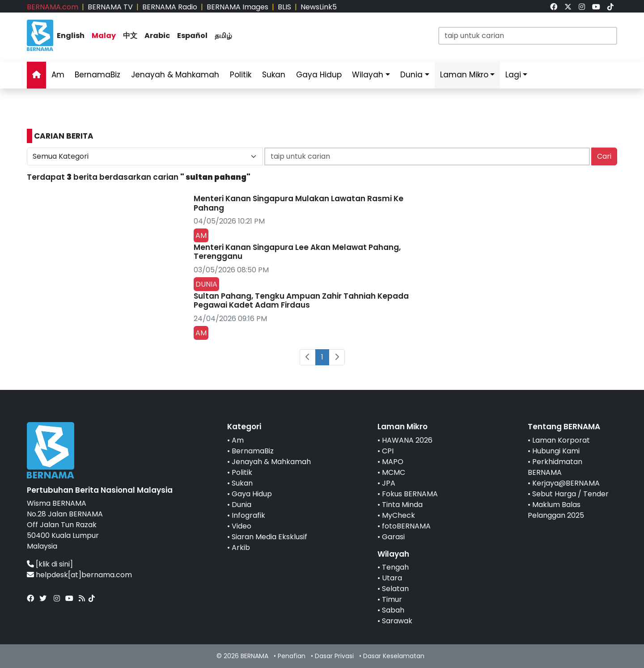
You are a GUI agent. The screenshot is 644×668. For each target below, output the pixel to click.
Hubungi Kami (556, 451)
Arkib (241, 548)
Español (192, 36)
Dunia (411, 75)
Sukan (274, 75)
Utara (392, 578)
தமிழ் (223, 36)
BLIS (284, 7)
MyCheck (398, 515)
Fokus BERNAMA (410, 494)
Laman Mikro (464, 75)
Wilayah (368, 75)
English (71, 36)
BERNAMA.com (53, 7)
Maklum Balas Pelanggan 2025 (556, 510)
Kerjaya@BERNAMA (566, 483)
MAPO (393, 462)
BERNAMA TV (110, 7)
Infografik (248, 515)
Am (58, 75)
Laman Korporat (561, 440)
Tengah (395, 567)
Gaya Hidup (319, 75)
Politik (241, 75)
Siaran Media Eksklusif (269, 537)
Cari (604, 156)
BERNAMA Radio (170, 7)
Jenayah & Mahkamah (175, 75)
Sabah (393, 610)
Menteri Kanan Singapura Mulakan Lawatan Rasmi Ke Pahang (299, 203)
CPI (388, 451)
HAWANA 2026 (407, 440)
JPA (389, 483)
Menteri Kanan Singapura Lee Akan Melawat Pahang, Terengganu (297, 252)
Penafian (292, 656)
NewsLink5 (319, 7)
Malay (104, 36)
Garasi (393, 537)
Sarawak (397, 621)
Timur (392, 599)
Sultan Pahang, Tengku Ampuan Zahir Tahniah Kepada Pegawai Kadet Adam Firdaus (301, 300)
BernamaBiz (97, 75)
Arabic (157, 36)
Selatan (395, 589)
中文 (130, 36)
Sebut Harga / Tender (570, 494)
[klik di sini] (54, 564)
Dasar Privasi (334, 656)
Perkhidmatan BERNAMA (555, 467)
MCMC (394, 472)
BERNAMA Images (237, 7)
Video (241, 526)
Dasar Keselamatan (394, 656)
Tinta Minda (402, 505)
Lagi (513, 75)
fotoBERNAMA (406, 526)
